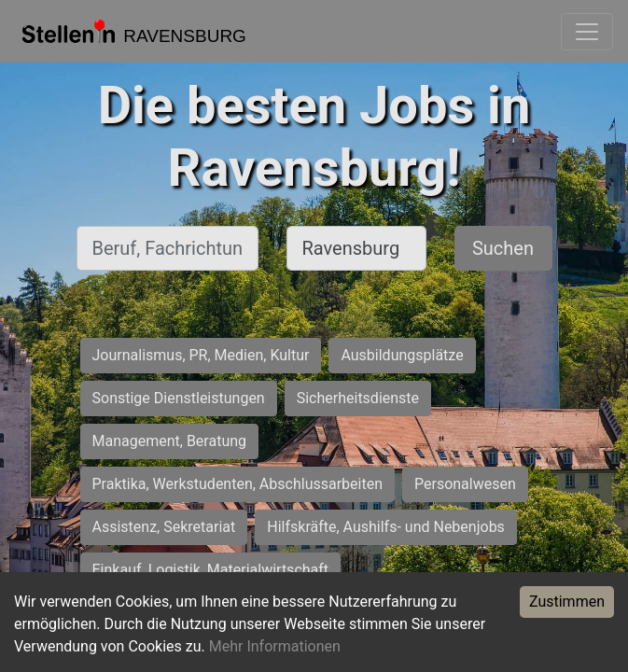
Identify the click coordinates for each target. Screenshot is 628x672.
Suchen (503, 248)
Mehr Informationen (275, 646)
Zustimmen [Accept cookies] (567, 602)
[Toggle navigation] (587, 32)
